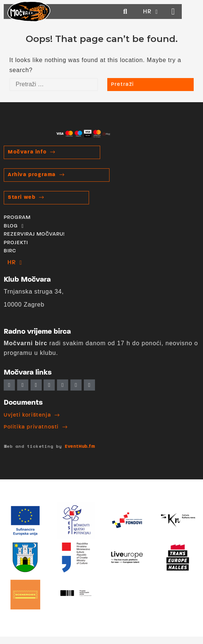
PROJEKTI (16, 243)
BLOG (14, 226)
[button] (143, 12)
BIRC (10, 251)
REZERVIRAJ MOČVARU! (34, 234)
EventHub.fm (80, 447)
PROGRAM (17, 218)
